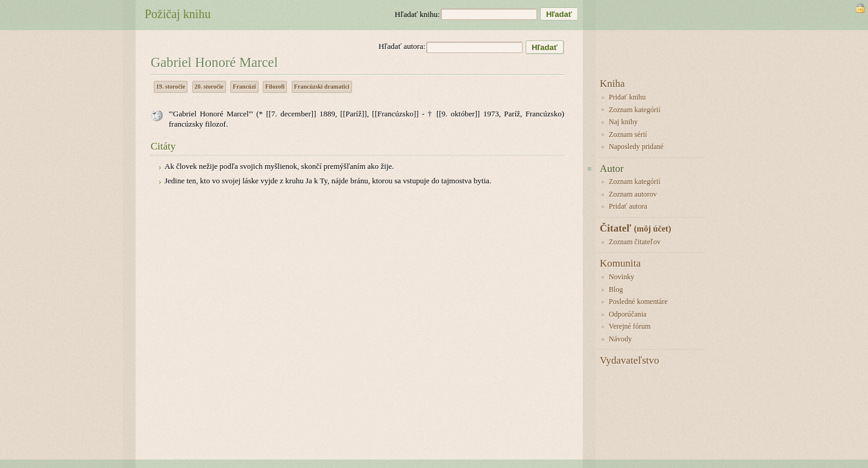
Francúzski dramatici (322, 87)
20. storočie (209, 87)
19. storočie (171, 87)
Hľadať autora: (402, 46)
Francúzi (244, 87)
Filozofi (275, 87)
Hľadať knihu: (417, 14)
